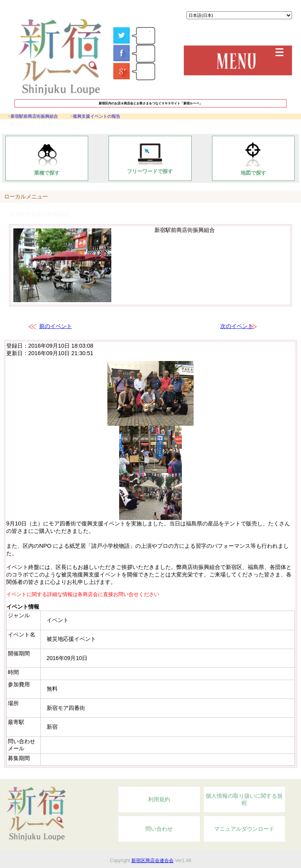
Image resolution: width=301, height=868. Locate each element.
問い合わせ (159, 829)
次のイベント (237, 326)
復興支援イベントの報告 (97, 116)
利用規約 (159, 799)
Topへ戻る (252, 775)
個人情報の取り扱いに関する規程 (244, 799)
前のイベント (56, 326)
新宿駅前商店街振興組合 (34, 116)
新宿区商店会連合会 (152, 861)
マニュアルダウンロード (244, 829)
